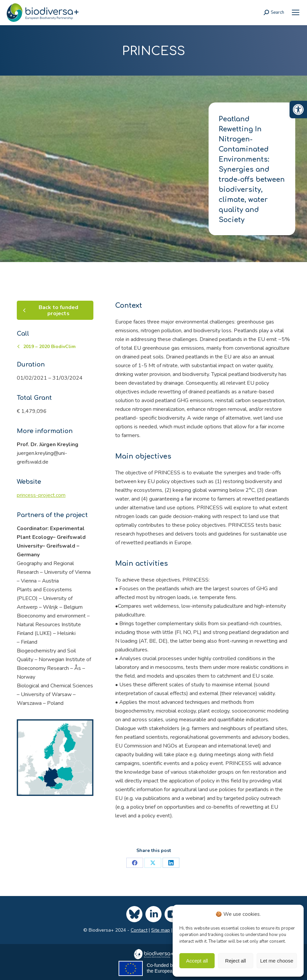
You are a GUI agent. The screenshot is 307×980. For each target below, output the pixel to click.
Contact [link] (139, 930)
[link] (298, 110)
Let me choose (277, 961)
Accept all (197, 961)
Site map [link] (161, 930)
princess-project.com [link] (41, 495)
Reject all (235, 961)
